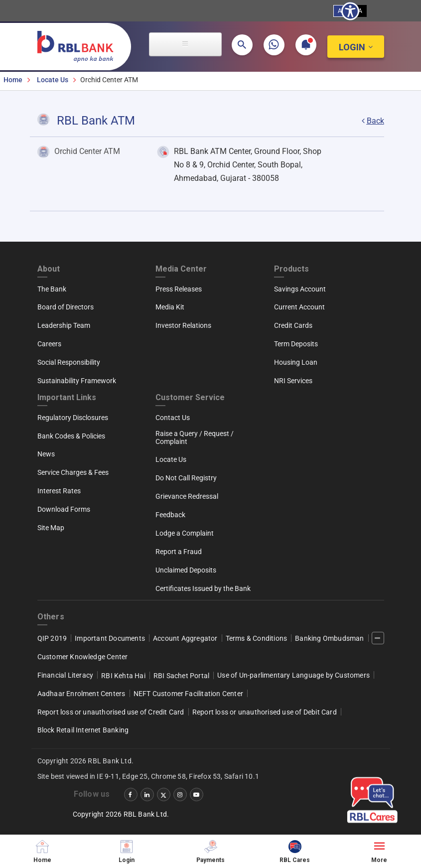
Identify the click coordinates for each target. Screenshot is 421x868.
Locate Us (53, 80)
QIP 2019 (52, 638)
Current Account (299, 307)
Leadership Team (64, 325)
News (46, 454)
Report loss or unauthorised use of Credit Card (111, 712)
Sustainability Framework (77, 381)
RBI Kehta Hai (123, 676)
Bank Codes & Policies (71, 436)
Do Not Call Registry (186, 478)
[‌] (378, 638)
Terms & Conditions (257, 638)
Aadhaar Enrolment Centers (81, 694)
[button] (242, 45)
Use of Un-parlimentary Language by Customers (293, 675)
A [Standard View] (340, 11)
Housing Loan (296, 362)
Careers (49, 344)
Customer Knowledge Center (83, 657)
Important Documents (110, 638)
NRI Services (293, 381)
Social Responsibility (69, 362)
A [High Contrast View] (360, 11)
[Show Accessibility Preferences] (350, 11)
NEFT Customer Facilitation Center (189, 694)
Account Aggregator (185, 638)
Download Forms (64, 509)
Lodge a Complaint (185, 533)
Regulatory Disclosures (73, 418)
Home (13, 80)
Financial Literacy (66, 675)
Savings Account (300, 289)
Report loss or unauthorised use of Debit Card (265, 712)
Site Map (51, 528)
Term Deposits (296, 344)
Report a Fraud (179, 552)
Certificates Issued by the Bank (203, 588)
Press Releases (179, 289)
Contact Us (173, 418)
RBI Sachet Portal (181, 676)
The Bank (52, 289)
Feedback (170, 515)
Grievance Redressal (187, 496)
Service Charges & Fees (73, 472)
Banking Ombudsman (329, 638)
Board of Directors (66, 307)
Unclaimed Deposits (186, 570)
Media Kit (170, 307)
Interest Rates (59, 491)
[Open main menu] (185, 44)
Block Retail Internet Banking (83, 730)
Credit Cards (293, 325)
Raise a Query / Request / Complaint (195, 437)
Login (352, 47)
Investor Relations (183, 325)
